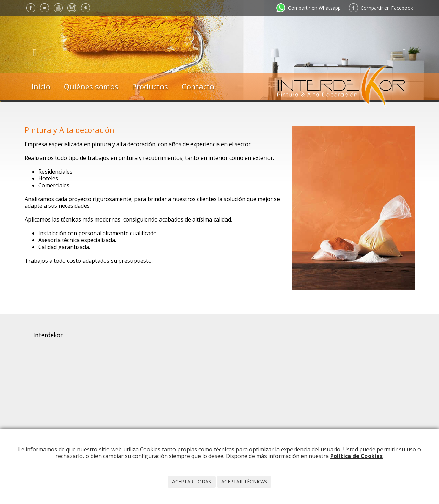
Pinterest (86, 8)
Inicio (41, 86)
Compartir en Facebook (387, 8)
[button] (33, 51)
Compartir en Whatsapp (314, 8)
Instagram (72, 8)
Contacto (198, 86)
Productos (150, 86)
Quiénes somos (91, 86)
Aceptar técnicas (244, 482)
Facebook (31, 8)
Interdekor (48, 335)
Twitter (44, 8)
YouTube (58, 8)
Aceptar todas (192, 482)
